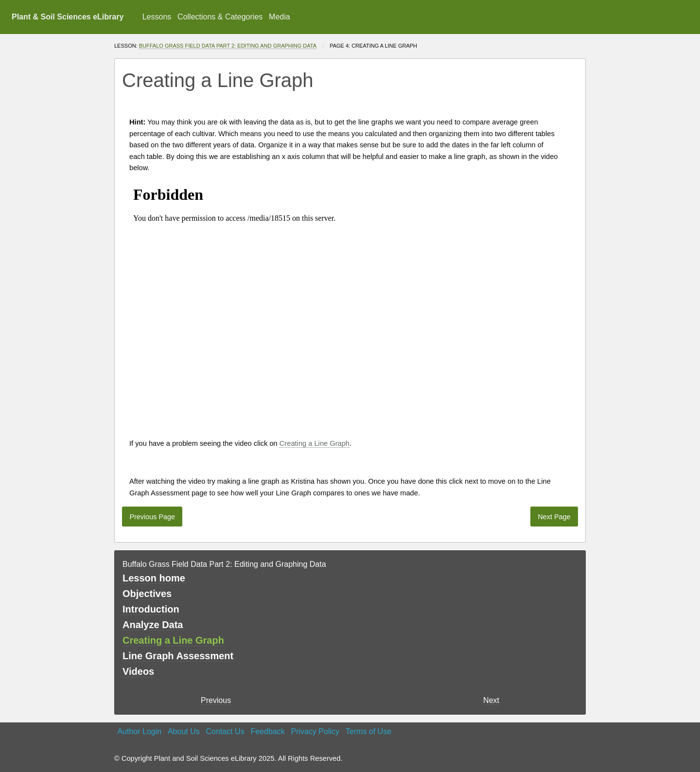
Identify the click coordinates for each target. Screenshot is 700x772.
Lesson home (154, 578)
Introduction (151, 609)
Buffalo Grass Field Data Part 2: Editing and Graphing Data (228, 46)
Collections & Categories (220, 17)
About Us (184, 731)
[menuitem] (157, 17)
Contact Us (225, 731)
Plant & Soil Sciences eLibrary (68, 17)
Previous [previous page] (216, 700)
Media (280, 17)
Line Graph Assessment (178, 656)
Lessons (157, 17)
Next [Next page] (491, 700)
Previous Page (152, 517)
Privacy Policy (315, 731)
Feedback (267, 731)
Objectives (147, 594)
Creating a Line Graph (315, 443)
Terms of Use (368, 731)
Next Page (554, 517)
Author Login (139, 731)
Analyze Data (153, 625)
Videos (138, 671)
